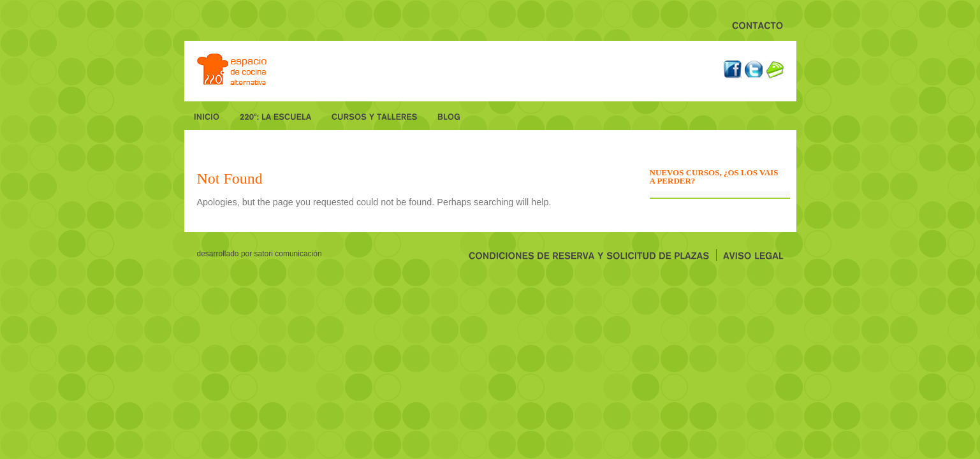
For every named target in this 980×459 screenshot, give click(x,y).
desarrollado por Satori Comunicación (260, 254)
